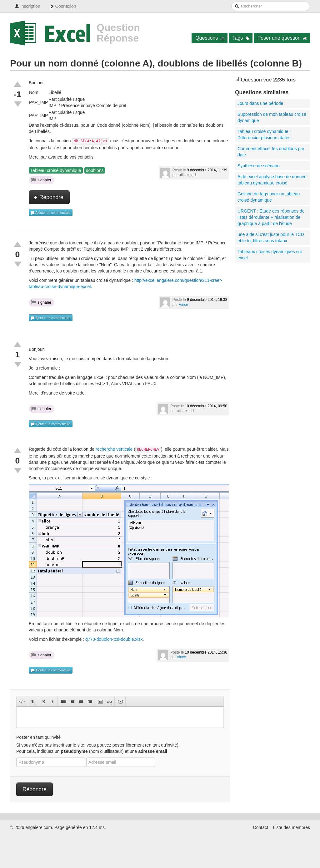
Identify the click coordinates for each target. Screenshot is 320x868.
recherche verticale (114, 449)
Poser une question (282, 38)
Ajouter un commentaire (50, 213)
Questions (210, 38)
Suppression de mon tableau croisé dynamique (272, 117)
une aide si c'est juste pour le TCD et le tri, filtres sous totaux (271, 238)
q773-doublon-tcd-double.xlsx (114, 639)
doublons (95, 170)
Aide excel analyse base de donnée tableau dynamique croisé (272, 180)
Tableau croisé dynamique (56, 170)
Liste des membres (292, 827)
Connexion (63, 6)
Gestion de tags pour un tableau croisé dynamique (269, 197)
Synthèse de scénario (259, 166)
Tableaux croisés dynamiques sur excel (270, 255)
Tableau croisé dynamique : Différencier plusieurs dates (264, 135)
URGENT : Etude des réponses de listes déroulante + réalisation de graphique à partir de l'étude (271, 217)
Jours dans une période (260, 103)
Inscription (27, 6)
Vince (183, 305)
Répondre (48, 197)
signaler (41, 180)
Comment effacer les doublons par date (271, 152)
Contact (261, 827)
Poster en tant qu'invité (38, 737)
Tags (241, 38)
